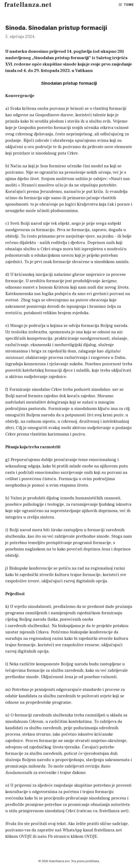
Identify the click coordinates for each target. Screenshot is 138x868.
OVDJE (25, 836)
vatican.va (88, 811)
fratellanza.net (28, 5)
